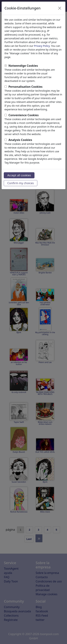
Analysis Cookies (20, 140)
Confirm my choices (21, 183)
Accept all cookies (19, 175)
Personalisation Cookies (25, 87)
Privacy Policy (42, 46)
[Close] (60, 8)
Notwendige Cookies (23, 66)
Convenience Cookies (23, 115)
